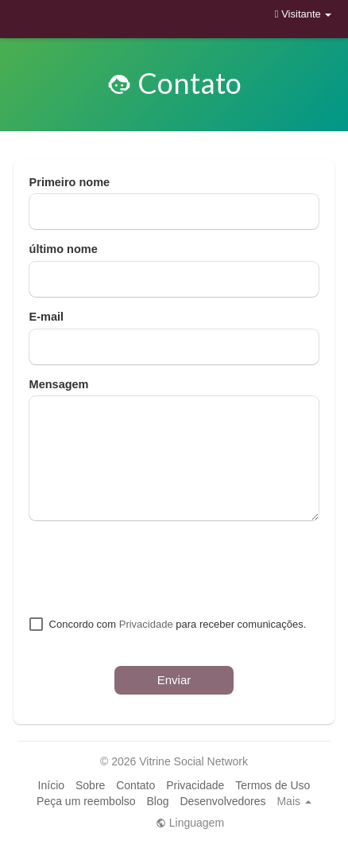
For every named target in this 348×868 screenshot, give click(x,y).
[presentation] (150, 568)
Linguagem (190, 823)
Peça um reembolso (86, 801)
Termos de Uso (273, 785)
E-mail (47, 317)
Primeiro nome (70, 182)
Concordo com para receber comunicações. (178, 624)
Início (51, 785)
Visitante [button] (304, 14)
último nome (64, 249)
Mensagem (59, 384)
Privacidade (146, 624)
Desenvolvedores (222, 801)
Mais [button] (294, 801)
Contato (135, 785)
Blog (157, 801)
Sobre (90, 785)
